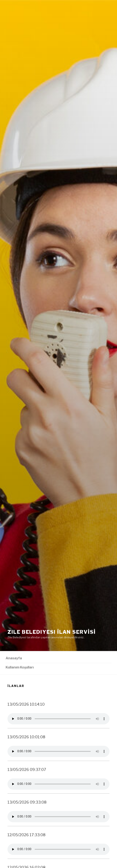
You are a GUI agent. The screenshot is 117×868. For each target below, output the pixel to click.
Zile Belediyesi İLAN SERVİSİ (52, 632)
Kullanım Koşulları (20, 667)
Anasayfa (14, 658)
